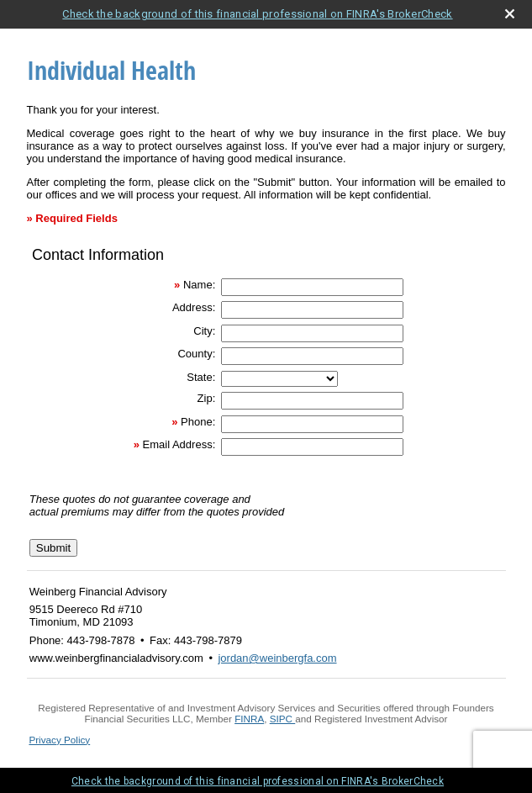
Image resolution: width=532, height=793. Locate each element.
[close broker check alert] (510, 14)
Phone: (198, 422)
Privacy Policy (59, 740)
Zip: (207, 398)
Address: (194, 307)
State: (201, 377)
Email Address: (179, 444)
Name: (199, 285)
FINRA (249, 719)
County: (196, 354)
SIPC (281, 719)
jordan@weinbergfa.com (277, 658)
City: (204, 331)
